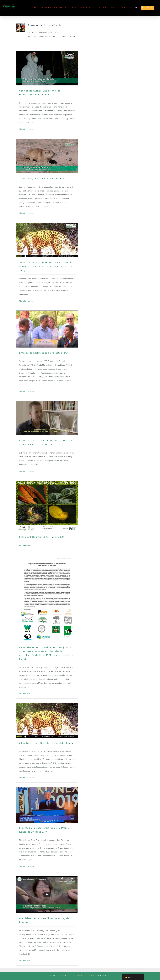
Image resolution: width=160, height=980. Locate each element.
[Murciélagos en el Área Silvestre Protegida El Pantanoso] (47, 894)
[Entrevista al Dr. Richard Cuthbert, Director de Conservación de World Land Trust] (47, 418)
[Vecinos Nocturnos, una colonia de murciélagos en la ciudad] (47, 68)
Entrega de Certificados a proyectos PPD (43, 353)
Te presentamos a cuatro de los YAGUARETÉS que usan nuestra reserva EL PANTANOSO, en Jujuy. (46, 266)
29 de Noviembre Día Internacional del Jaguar (47, 743)
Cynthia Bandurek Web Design (85, 976)
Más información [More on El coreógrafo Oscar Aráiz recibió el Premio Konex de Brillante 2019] (26, 866)
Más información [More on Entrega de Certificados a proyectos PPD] (26, 391)
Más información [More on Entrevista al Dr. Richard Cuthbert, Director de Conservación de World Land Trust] (26, 471)
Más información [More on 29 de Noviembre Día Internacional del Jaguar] (26, 778)
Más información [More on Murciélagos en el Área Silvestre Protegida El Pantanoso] (26, 961)
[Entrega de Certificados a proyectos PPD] (47, 329)
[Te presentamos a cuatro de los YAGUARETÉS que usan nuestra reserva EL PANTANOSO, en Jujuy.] (47, 240)
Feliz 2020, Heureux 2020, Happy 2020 (41, 537)
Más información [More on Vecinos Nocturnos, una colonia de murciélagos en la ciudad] (26, 129)
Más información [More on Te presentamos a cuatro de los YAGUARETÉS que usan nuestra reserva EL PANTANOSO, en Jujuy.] (26, 301)
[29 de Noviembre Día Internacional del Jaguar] (47, 720)
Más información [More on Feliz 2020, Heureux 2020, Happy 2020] (26, 546)
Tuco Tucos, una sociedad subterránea (42, 179)
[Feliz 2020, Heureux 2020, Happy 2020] (47, 506)
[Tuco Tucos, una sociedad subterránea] (47, 156)
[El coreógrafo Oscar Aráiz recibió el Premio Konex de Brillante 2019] (47, 805)
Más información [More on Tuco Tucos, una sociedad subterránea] (26, 213)
